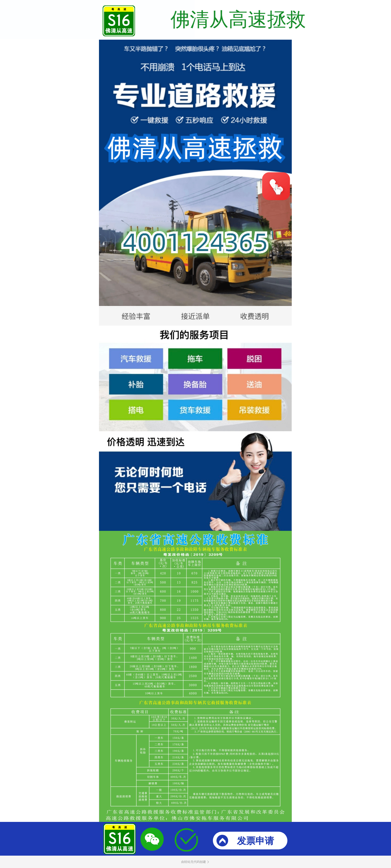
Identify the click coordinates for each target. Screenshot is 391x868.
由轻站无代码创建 (196, 862)
